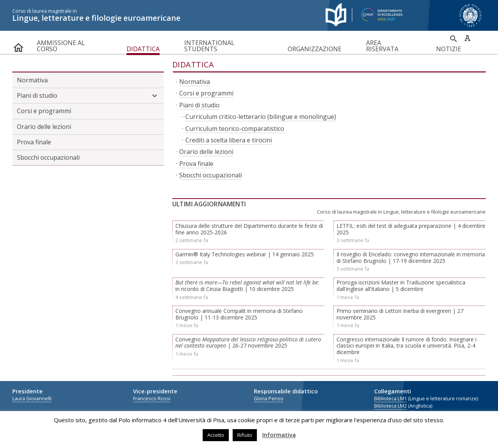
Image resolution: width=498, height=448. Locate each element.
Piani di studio (88, 96)
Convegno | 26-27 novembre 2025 (248, 343)
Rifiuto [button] (245, 435)
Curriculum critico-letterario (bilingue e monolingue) (261, 117)
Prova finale (34, 142)
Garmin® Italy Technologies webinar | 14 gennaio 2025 (245, 254)
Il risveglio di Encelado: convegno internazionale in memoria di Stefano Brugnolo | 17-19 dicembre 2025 (411, 257)
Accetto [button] (216, 435)
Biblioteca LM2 (391, 406)
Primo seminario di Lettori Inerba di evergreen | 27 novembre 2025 (400, 314)
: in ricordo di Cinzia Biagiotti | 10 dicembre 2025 (247, 286)
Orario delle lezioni (44, 127)
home (18, 46)
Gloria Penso (269, 399)
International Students (209, 46)
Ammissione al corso (61, 46)
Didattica (143, 49)
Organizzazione (315, 49)
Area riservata (382, 46)
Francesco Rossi (152, 399)
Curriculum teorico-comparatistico (235, 129)
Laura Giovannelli (32, 399)
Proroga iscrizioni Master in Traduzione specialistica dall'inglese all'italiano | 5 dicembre (401, 286)
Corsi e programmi (44, 111)
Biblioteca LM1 (391, 399)
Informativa (279, 435)
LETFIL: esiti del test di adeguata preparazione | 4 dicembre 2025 (411, 229)
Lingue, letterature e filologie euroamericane (163, 15)
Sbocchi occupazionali (48, 157)
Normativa (32, 80)
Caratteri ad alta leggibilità (467, 38)
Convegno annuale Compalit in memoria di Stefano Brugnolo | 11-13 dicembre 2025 (239, 314)
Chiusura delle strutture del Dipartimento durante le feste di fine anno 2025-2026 (249, 229)
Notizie (449, 49)
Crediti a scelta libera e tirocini (229, 140)
